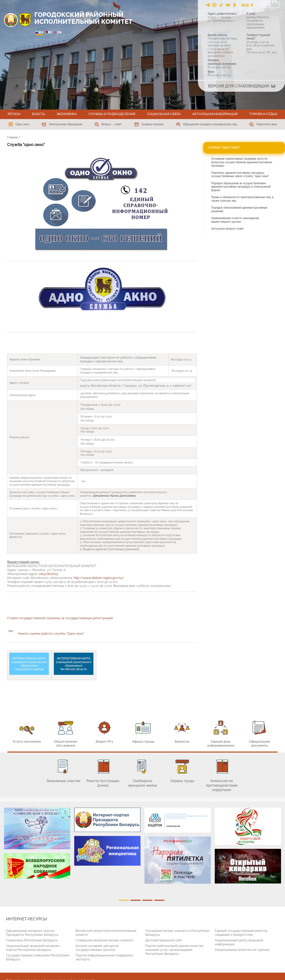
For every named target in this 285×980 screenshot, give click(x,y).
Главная (12, 137)
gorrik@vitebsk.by (258, 17)
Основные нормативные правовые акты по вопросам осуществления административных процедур (242, 162)
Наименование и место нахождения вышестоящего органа (235, 220)
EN (58, 33)
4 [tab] (159, 900)
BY (48, 33)
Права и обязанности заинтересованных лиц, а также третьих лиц (242, 199)
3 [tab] (147, 900)
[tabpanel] (37, 845)
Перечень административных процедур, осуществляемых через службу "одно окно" (240, 175)
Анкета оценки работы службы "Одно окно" (52, 634)
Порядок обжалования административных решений (239, 209)
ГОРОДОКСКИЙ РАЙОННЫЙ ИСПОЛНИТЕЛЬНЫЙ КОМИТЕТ (83, 18)
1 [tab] (124, 900)
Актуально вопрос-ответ (228, 229)
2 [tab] (136, 900)
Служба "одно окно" (224, 148)
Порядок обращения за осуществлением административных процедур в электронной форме (241, 187)
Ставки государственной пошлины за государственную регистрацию (60, 618)
